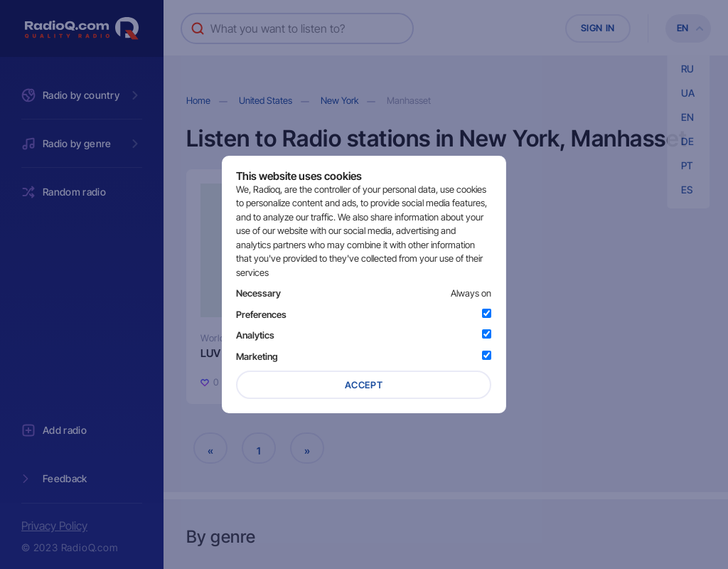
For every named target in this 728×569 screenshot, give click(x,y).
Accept (364, 385)
